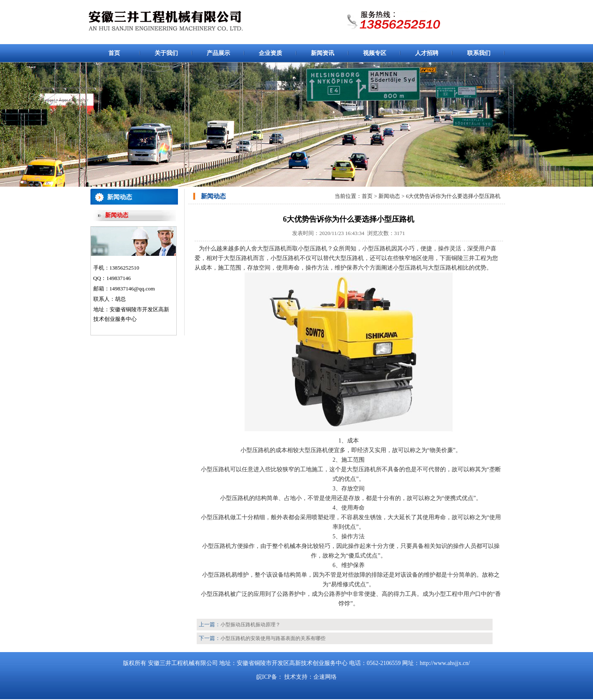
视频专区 (375, 53)
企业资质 (270, 53)
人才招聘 (427, 53)
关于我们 (166, 53)
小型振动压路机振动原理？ (250, 625)
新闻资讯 (323, 53)
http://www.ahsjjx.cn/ (445, 663)
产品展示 (218, 53)
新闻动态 (117, 215)
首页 (114, 53)
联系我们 (479, 53)
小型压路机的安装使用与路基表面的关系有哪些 (273, 638)
